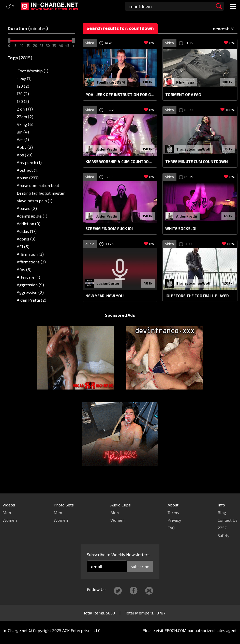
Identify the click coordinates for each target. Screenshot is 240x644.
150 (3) (23, 101)
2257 (222, 528)
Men (7, 512)
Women (10, 520)
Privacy (174, 520)
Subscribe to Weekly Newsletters (118, 554)
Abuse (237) (28, 178)
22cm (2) (25, 117)
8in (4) (23, 132)
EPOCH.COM (176, 630)
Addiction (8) (29, 224)
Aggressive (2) (30, 292)
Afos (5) (24, 269)
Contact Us (228, 520)
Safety (223, 535)
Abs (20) (25, 155)
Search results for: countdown (120, 28)
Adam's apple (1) (32, 216)
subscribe (140, 566)
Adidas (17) (27, 231)
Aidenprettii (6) (31, 308)
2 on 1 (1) (25, 109)
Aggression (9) (30, 285)
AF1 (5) (23, 246)
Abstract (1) (28, 170)
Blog (222, 512)
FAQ (171, 528)
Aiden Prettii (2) (32, 300)
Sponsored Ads (120, 325)
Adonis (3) (26, 239)
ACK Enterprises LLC (81, 630)
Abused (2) (27, 208)
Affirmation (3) (30, 254)
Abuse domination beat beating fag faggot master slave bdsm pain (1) (41, 193)
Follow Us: (97, 589)
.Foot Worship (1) (33, 71)
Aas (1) (23, 139)
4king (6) (25, 124)
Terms (173, 512)
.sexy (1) (24, 78)
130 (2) (23, 94)
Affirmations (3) (31, 262)
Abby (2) (25, 147)
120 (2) (23, 86)
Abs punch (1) (29, 162)
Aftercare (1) (28, 277)
